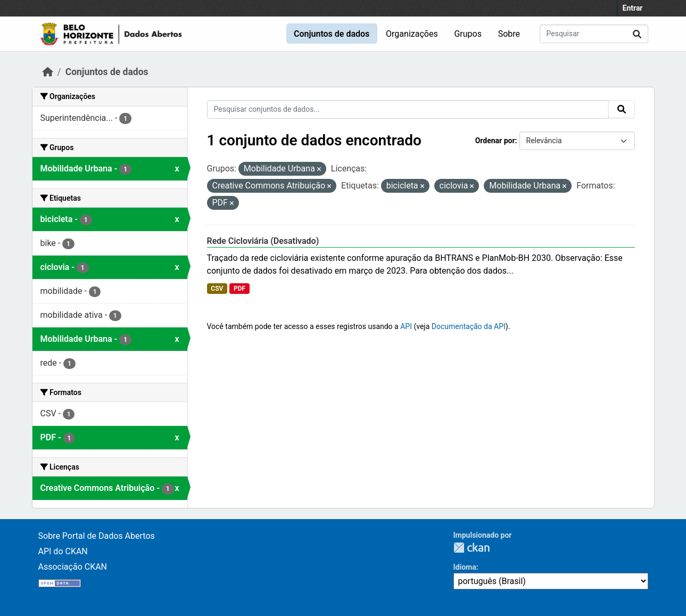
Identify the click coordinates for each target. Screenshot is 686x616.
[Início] (48, 72)
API (406, 326)
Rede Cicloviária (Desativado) (263, 241)
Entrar (633, 8)
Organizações (412, 34)
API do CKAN (63, 551)
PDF (239, 289)
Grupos (468, 34)
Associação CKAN (73, 567)
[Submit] (637, 34)
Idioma (465, 567)
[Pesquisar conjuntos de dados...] (594, 34)
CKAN (472, 548)
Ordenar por (495, 141)
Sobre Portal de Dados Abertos (97, 536)
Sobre (509, 34)
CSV (217, 289)
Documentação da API (469, 326)
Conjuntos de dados (332, 34)
